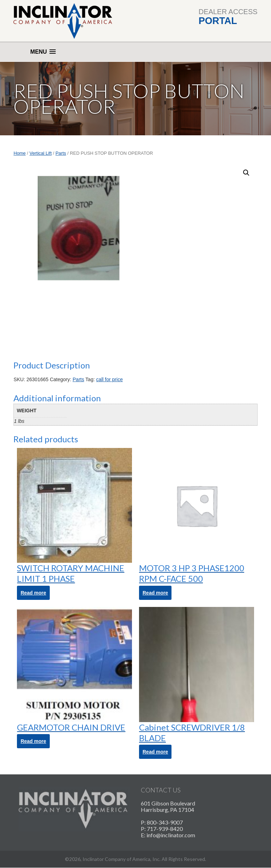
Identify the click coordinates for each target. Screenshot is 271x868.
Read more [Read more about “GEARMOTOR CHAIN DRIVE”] (33, 741)
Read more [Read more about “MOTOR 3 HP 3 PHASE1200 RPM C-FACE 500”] (155, 593)
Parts (61, 153)
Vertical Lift (41, 153)
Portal (218, 21)
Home (19, 153)
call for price (109, 379)
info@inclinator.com (171, 835)
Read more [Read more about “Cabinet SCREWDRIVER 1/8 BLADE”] (155, 752)
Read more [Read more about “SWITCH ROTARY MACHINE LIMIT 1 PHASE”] (33, 593)
